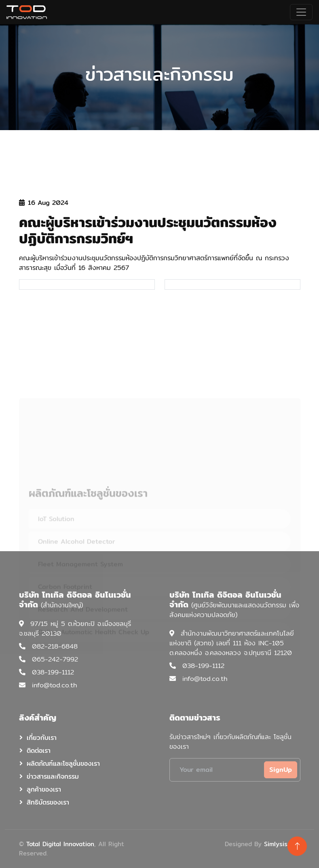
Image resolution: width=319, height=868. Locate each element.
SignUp (281, 770)
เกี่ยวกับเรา (42, 738)
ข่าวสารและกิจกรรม (53, 776)
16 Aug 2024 (44, 203)
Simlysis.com (282, 844)
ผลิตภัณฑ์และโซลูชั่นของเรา (63, 764)
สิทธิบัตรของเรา (48, 802)
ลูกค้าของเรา (44, 789)
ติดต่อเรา (39, 751)
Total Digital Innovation (60, 844)
